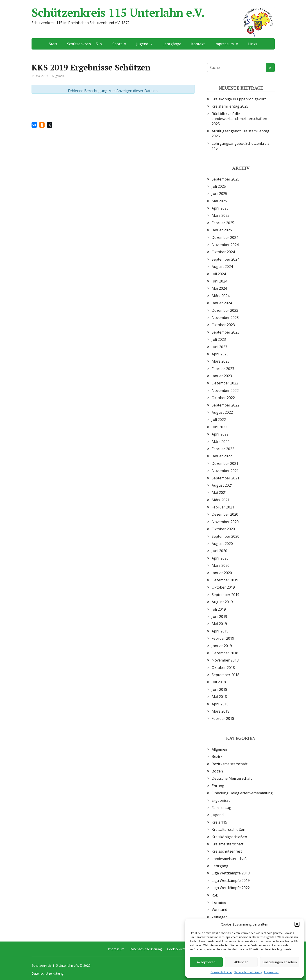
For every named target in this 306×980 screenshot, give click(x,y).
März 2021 (221, 500)
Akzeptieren (206, 962)
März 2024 (221, 296)
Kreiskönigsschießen (229, 837)
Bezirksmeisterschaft (230, 764)
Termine (219, 902)
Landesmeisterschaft (229, 859)
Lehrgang (220, 866)
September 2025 (226, 179)
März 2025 (221, 215)
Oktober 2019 (223, 587)
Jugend (142, 44)
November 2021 (225, 471)
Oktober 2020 (223, 529)
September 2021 (226, 478)
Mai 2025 (219, 201)
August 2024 (222, 266)
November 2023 (225, 318)
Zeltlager (219, 917)
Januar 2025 (222, 230)
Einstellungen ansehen (280, 962)
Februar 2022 (223, 449)
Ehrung (218, 786)
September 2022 (226, 405)
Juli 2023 (219, 339)
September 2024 (226, 259)
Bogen (217, 771)
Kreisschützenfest (227, 851)
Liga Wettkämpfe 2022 (231, 888)
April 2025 (220, 208)
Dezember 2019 (225, 580)
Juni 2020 (219, 551)
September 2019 (226, 595)
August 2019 (222, 602)
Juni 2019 (219, 616)
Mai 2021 (219, 492)
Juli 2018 (219, 682)
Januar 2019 (222, 646)
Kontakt (198, 44)
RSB (215, 895)
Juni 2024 (219, 281)
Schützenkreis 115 (83, 44)
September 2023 (226, 332)
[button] (297, 924)
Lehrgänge (172, 44)
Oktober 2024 (223, 252)
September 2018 (226, 675)
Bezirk (217, 756)
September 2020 (226, 536)
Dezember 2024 (225, 237)
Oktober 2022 (223, 398)
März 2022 (221, 442)
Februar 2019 (223, 638)
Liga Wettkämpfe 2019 (231, 881)
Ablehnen (241, 962)
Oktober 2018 (223, 668)
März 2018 (221, 711)
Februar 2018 (223, 718)
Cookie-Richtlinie (221, 972)
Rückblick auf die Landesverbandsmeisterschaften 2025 (239, 119)
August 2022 (222, 412)
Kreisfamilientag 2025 (230, 106)
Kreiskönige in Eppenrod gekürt (239, 99)
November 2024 (225, 245)
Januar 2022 (222, 456)
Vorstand (219, 910)
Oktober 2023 (223, 325)
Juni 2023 (219, 347)
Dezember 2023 (225, 310)
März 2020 (221, 565)
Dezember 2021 (225, 463)
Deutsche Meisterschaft (232, 778)
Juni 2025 (219, 194)
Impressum (271, 972)
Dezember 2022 (225, 383)
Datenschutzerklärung (248, 972)
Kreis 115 (219, 822)
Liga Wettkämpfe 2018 (231, 873)
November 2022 (225, 391)
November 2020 (225, 522)
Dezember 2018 (225, 653)
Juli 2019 (219, 609)
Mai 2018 (219, 697)
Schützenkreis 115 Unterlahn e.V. (153, 12)
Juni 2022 (219, 427)
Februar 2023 (223, 369)
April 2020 (220, 558)
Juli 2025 (219, 186)
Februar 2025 (223, 223)
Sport (117, 44)
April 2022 (220, 434)
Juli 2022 (219, 420)
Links (253, 44)
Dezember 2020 (225, 514)
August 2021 (222, 485)
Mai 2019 (219, 624)
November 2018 (225, 660)
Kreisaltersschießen (228, 829)
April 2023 (220, 354)
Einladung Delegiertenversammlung (242, 793)
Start (53, 44)
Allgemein (220, 749)
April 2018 (220, 704)
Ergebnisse (221, 800)
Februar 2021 (223, 507)
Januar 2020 (222, 573)
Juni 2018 (219, 689)
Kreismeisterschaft (228, 844)
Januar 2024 (222, 303)
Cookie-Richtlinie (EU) (183, 949)
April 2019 (220, 631)
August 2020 (222, 544)
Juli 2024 (219, 274)
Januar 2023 (222, 376)
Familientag (221, 808)
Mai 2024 (219, 288)
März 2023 (221, 361)
